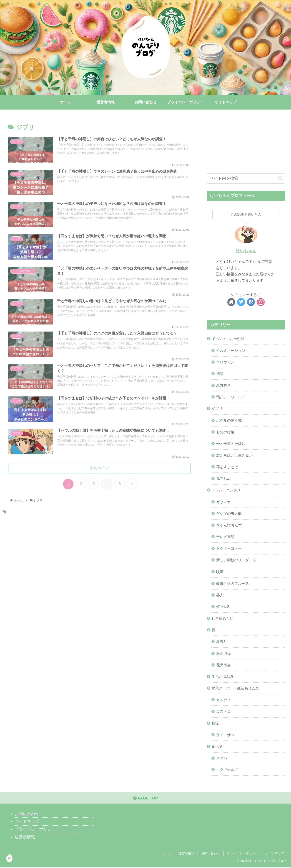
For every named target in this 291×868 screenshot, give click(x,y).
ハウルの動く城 (229, 420)
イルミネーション (231, 350)
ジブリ (217, 409)
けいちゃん (246, 251)
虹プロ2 (223, 607)
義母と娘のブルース (233, 583)
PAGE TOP (145, 799)
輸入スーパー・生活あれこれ (235, 688)
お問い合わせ (27, 814)
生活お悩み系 (223, 677)
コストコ (223, 712)
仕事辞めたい (223, 618)
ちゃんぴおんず (229, 525)
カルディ (223, 700)
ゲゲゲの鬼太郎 (229, 513)
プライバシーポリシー (35, 830)
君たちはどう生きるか (234, 455)
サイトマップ (27, 822)
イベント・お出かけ (228, 339)
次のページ (100, 470)
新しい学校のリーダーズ (236, 560)
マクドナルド (227, 770)
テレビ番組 (225, 537)
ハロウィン (225, 362)
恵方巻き (223, 385)
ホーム (167, 854)
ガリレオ (223, 502)
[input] (246, 178)
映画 (220, 572)
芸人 (220, 595)
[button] (280, 178)
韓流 (215, 723)
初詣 (220, 374)
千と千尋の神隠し (231, 444)
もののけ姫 (225, 432)
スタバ (222, 758)
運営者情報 (25, 838)
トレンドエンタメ (226, 490)
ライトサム (225, 735)
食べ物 (217, 746)
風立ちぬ (223, 479)
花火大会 (223, 665)
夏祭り (222, 642)
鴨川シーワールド (231, 397)
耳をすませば (227, 467)
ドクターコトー (229, 549)
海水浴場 (223, 653)
